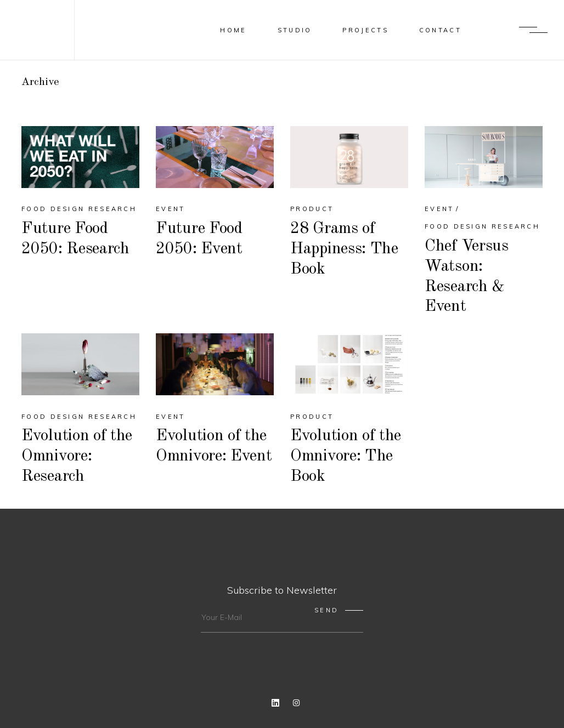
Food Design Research (79, 209)
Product (312, 209)
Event (171, 209)
